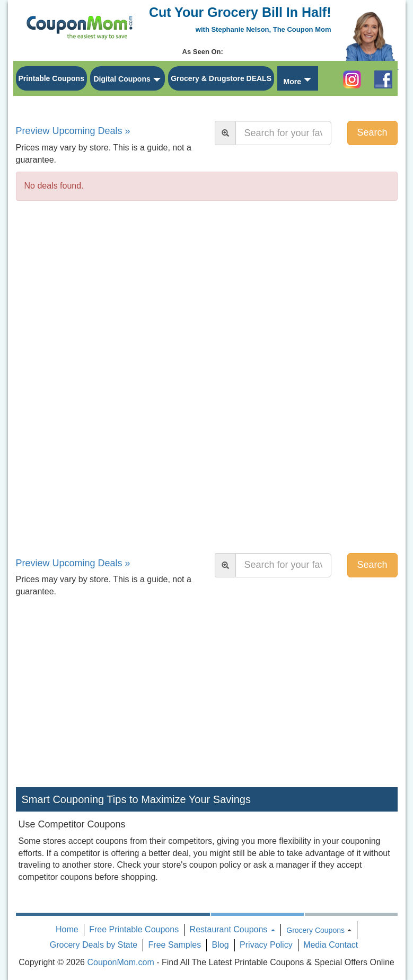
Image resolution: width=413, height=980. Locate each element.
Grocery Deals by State (94, 945)
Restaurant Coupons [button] (232, 929)
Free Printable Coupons (134, 929)
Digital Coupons (122, 79)
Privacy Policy (266, 945)
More (292, 82)
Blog (221, 945)
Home (67, 929)
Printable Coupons (51, 78)
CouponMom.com (120, 962)
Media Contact (331, 945)
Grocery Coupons (315, 930)
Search (372, 132)
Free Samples (175, 945)
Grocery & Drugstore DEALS (221, 78)
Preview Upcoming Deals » (73, 131)
